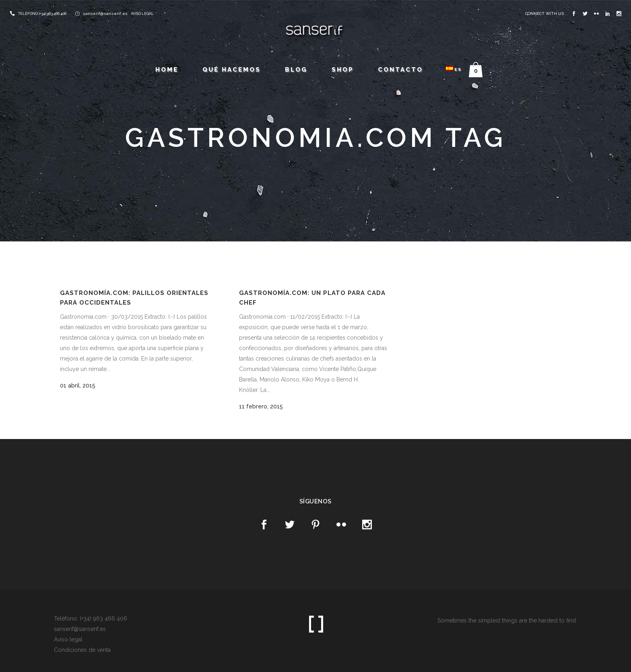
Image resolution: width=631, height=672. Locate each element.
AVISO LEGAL (142, 14)
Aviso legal (68, 639)
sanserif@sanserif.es (105, 13)
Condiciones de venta (82, 650)
